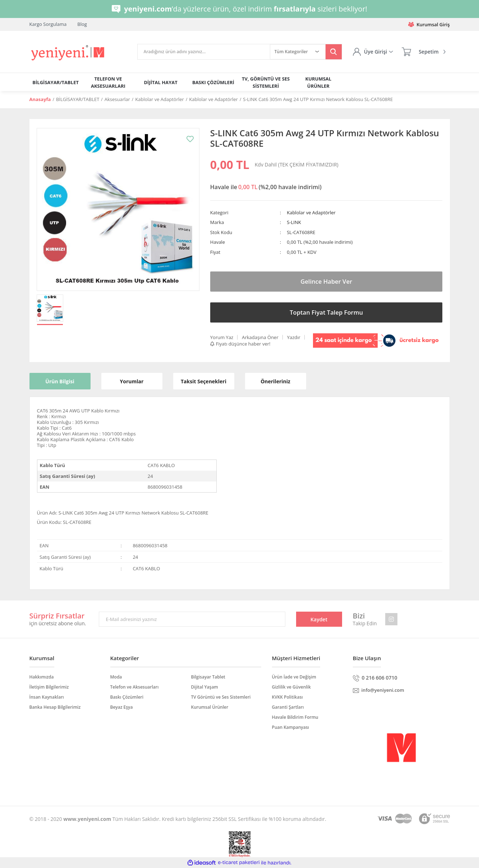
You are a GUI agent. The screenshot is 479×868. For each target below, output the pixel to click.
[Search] (204, 52)
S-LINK (294, 222)
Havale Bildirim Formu (295, 717)
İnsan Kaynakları (47, 697)
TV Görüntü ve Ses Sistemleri (221, 697)
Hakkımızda (42, 677)
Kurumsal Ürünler (210, 707)
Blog (82, 24)
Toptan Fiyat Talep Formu (326, 312)
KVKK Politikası (287, 697)
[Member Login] (373, 52)
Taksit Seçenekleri (204, 381)
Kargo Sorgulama (48, 24)
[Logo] (68, 53)
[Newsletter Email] (192, 619)
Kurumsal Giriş (429, 24)
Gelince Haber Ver (326, 282)
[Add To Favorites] (190, 139)
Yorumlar (132, 381)
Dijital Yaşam (205, 687)
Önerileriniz (275, 381)
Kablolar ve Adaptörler (311, 213)
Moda (116, 677)
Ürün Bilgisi (60, 381)
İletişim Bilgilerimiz (49, 687)
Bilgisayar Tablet (208, 677)
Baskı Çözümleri (127, 697)
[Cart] (423, 52)
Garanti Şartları (288, 707)
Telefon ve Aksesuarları (135, 687)
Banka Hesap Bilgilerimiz (55, 707)
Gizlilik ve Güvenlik (291, 687)
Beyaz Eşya (122, 707)
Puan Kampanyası (291, 727)
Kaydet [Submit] (319, 619)
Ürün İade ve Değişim (294, 677)
